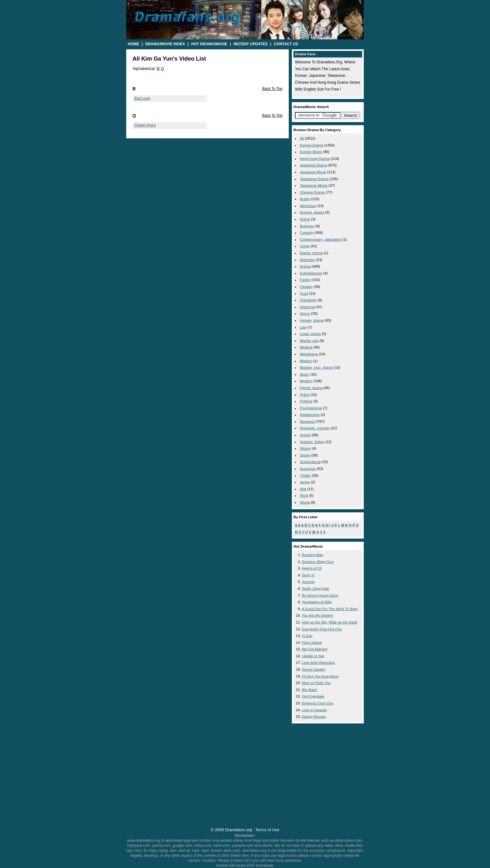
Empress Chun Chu (318, 703)
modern (306, 361)
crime (305, 246)
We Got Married (315, 649)
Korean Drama (312, 145)
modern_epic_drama (317, 367)
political (306, 401)
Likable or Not (313, 656)
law (303, 327)
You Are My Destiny (317, 615)
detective (307, 260)
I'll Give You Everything (320, 676)
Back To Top (272, 89)
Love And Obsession (318, 663)
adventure (308, 206)
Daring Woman (314, 717)
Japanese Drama (314, 165)
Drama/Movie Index (165, 44)
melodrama (309, 354)
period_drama (311, 388)
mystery (306, 381)
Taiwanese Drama (314, 179)
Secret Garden (314, 669)
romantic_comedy (315, 428)
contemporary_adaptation (321, 239)
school (305, 435)
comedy (307, 233)
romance (308, 422)
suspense (308, 469)
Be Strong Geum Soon (320, 595)
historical (307, 307)
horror (305, 313)
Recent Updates (250, 44)
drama (305, 266)
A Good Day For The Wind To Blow (330, 609)
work (304, 496)
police (305, 395)
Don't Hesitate (313, 696)
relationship (310, 415)
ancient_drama (312, 212)
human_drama (312, 320)
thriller (305, 476)
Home (133, 44)
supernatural (310, 462)
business (307, 226)
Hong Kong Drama (315, 159)
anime (305, 219)
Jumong (308, 582)
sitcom (305, 448)
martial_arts (309, 341)
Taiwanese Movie (314, 185)
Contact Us (286, 44)
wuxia (305, 502)
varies (305, 482)
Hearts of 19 (312, 568)
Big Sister (310, 690)
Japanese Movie (313, 172)
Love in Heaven (314, 710)
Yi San (307, 636)
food (304, 293)
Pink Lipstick (312, 643)
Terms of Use (267, 830)
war (303, 489)
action (305, 199)
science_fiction (312, 442)
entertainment (311, 273)
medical (306, 347)
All (302, 138)
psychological (311, 408)
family (305, 280)
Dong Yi (308, 575)
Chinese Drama (312, 192)
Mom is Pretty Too (316, 683)
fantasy (306, 287)
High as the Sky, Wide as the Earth (330, 622)
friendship (308, 300)
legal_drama (310, 334)
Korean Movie (311, 152)
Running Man (313, 555)
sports (305, 455)
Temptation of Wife (317, 602)
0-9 (298, 525)
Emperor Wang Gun (318, 562)
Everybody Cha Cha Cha (322, 629)
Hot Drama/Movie (209, 44)
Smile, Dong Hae (315, 589)
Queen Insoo (145, 125)
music (305, 374)
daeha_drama (311, 253)
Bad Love (142, 98)
